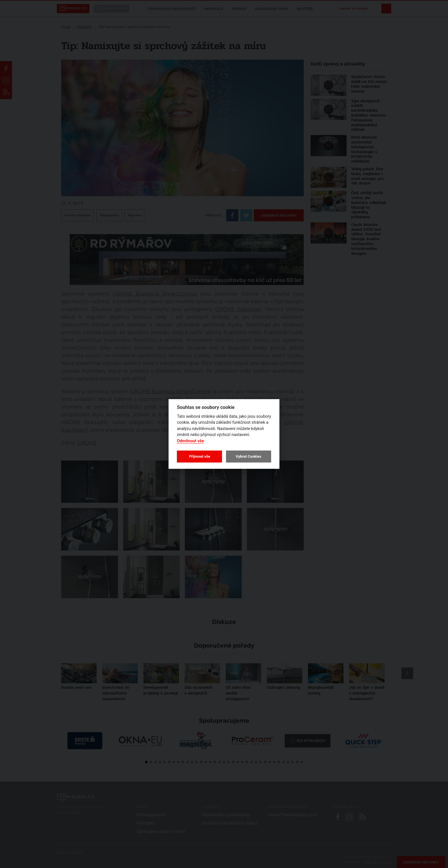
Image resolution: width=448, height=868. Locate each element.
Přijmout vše (199, 456)
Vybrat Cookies (248, 456)
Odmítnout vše (190, 441)
